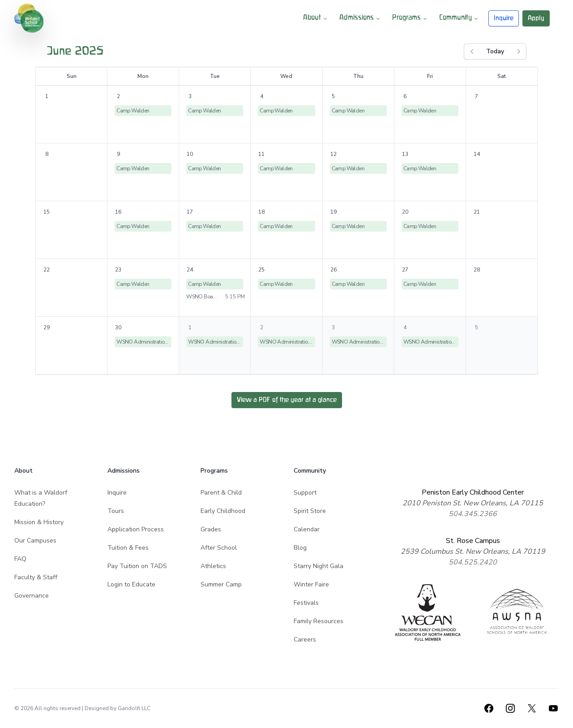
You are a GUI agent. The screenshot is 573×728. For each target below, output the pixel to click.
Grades (211, 529)
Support (305, 493)
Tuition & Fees (128, 548)
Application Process (136, 529)
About (316, 18)
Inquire (504, 18)
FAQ (20, 559)
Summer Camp (221, 584)
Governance (32, 596)
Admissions (360, 18)
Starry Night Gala (319, 566)
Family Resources (319, 621)
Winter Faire (311, 584)
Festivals (306, 603)
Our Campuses (35, 541)
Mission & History (39, 522)
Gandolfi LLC (134, 708)
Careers (305, 640)
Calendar (307, 529)
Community (459, 18)
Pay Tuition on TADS (137, 566)
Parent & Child (221, 493)
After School (219, 548)
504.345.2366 (473, 514)
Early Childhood (223, 511)
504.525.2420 (473, 562)
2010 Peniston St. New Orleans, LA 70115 (473, 503)
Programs (410, 18)
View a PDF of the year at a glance (287, 400)
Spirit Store (310, 511)
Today (495, 51)
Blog (300, 548)
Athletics (213, 566)
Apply (536, 18)
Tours (116, 511)
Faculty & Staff (36, 577)
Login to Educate (131, 584)
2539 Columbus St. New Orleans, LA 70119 (473, 551)
